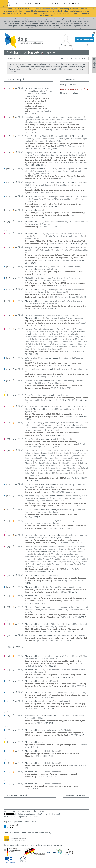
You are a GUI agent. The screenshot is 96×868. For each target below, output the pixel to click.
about (46, 4)
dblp (18, 4)
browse (27, 4)
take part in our (45, 9)
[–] (64, 79)
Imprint (36, 817)
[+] (68, 795)
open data (36, 814)
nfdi (54, 4)
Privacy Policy (26, 817)
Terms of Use (15, 817)
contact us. (13, 72)
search (37, 4)
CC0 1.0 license (53, 814)
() (59, 244)
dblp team (40, 811)
